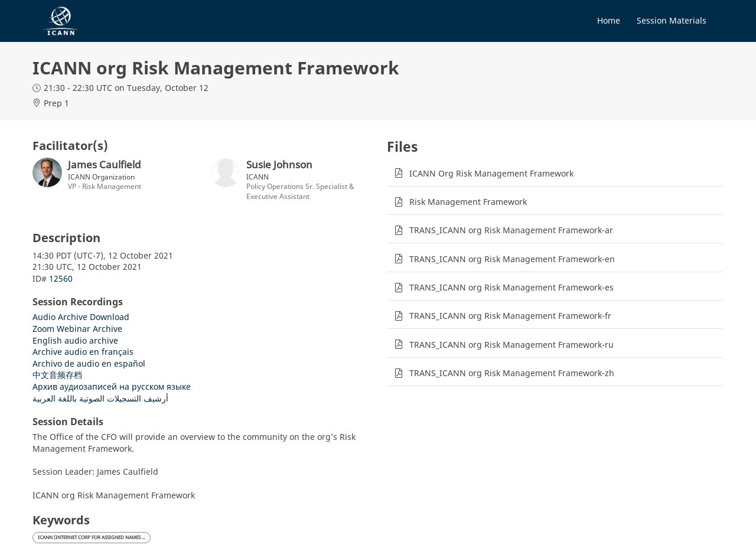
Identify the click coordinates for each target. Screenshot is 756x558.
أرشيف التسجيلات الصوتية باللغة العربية (100, 398)
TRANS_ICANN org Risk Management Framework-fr (510, 316)
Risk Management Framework (468, 202)
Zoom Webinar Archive (77, 329)
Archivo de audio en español (89, 363)
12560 (61, 278)
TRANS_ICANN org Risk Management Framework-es (511, 287)
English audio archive (75, 340)
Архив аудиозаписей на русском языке (112, 386)
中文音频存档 (57, 375)
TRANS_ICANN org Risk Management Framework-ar (511, 230)
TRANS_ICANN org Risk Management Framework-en (512, 259)
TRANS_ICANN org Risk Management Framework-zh (512, 373)
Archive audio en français (83, 352)
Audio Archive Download (81, 317)
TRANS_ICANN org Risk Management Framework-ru (511, 345)
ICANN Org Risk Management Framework (491, 173)
